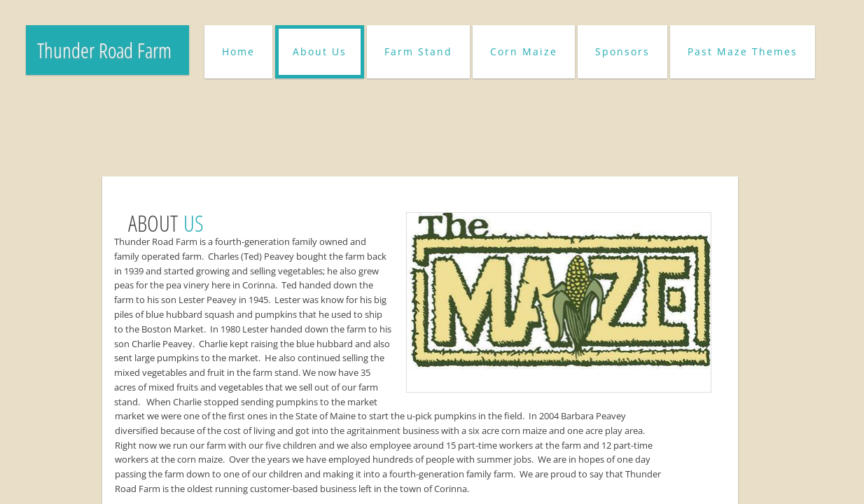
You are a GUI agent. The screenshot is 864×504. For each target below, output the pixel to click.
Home (238, 51)
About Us (320, 51)
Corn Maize (524, 51)
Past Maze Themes (743, 51)
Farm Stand (418, 51)
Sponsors (622, 51)
